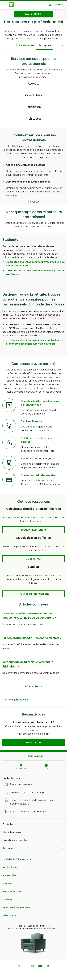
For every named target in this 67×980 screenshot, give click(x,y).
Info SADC (8, 882)
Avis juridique (9, 866)
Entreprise (45, 44)
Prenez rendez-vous (19, 783)
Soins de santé (25, 44)
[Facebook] (26, 965)
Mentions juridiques (14, 698)
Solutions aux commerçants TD (40, 457)
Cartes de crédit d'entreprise (38, 474)
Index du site (9, 914)
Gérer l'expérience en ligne (16, 906)
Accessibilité (9, 874)
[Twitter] (19, 965)
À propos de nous (12, 890)
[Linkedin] (48, 965)
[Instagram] (32, 965)
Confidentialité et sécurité (17, 858)
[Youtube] (40, 965)
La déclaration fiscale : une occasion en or (31, 636)
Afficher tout (34, 685)
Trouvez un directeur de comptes (27, 791)
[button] (33, 528)
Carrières (7, 898)
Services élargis (30, 420)
